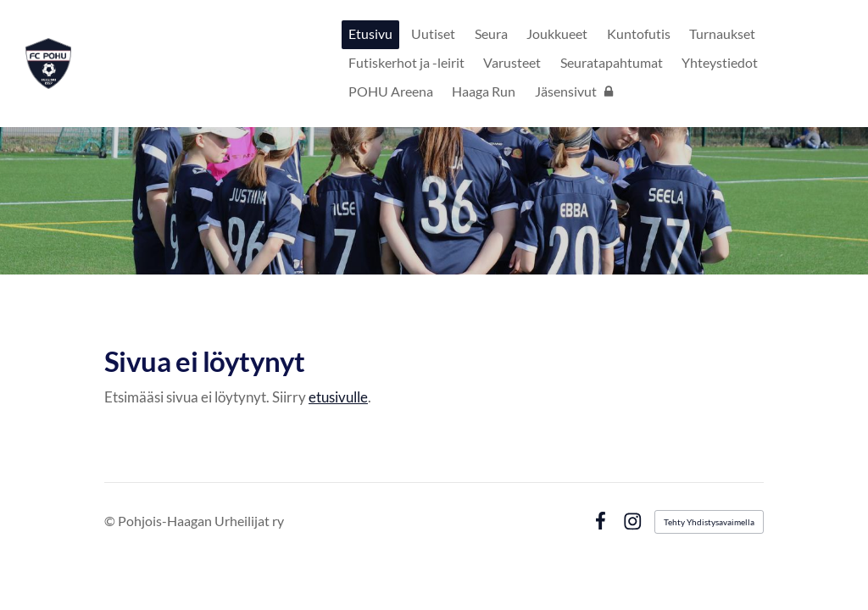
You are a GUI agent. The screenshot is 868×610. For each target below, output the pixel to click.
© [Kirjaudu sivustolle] (111, 521)
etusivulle (338, 397)
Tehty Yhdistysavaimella (709, 522)
